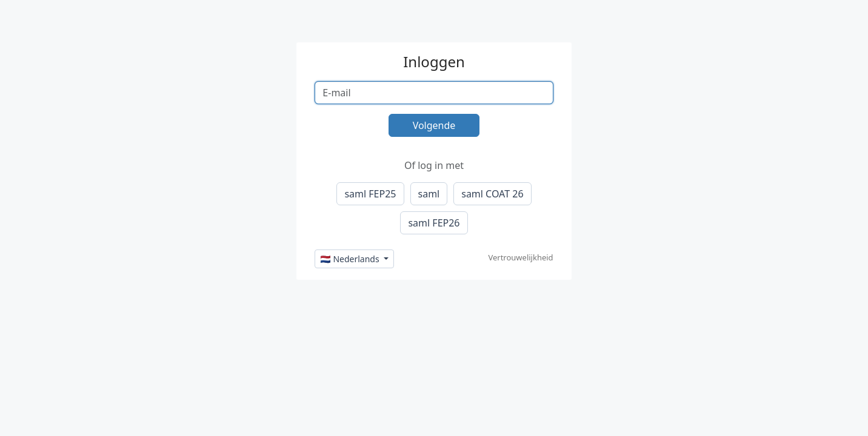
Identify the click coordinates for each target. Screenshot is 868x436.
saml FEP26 (434, 223)
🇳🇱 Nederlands (351, 259)
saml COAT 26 (492, 194)
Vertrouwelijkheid (520, 257)
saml (429, 194)
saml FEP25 (370, 194)
